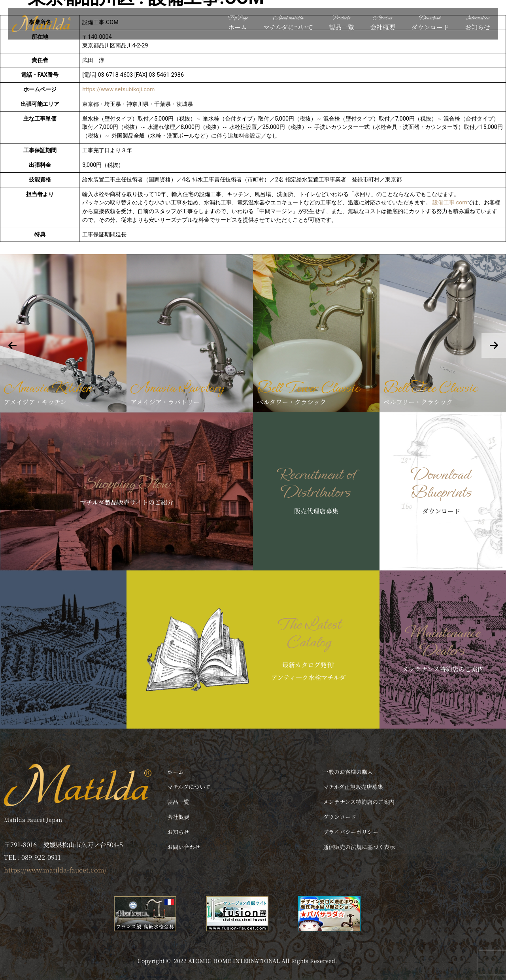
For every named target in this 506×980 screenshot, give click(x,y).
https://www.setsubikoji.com (118, 90)
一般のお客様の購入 (348, 772)
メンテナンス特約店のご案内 (359, 802)
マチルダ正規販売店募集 (353, 787)
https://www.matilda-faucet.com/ (55, 870)
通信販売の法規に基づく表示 (359, 847)
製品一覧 (342, 22)
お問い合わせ (184, 847)
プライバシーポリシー (351, 832)
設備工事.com (450, 203)
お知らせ (478, 22)
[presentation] (12, 346)
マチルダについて (288, 22)
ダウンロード (430, 22)
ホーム (238, 22)
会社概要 (383, 22)
